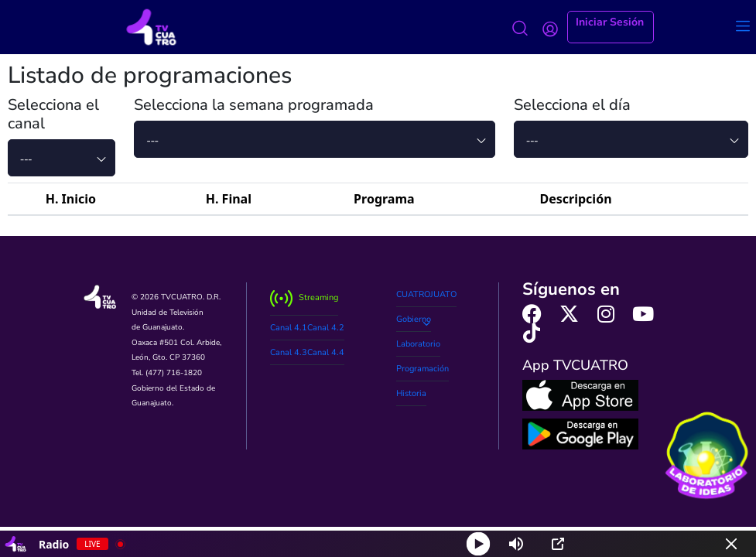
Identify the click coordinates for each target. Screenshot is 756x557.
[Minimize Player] (731, 544)
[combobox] (62, 158)
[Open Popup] (558, 544)
